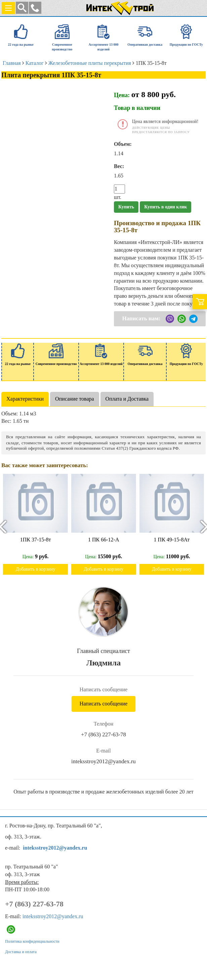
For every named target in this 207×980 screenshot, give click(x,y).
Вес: (119, 166)
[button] (35, 8)
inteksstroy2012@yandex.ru (103, 761)
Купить (126, 207)
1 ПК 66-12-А (103, 540)
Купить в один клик (165, 207)
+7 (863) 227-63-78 (103, 734)
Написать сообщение (104, 704)
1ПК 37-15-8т (36, 540)
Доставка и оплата (21, 952)
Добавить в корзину (36, 569)
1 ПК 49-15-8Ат (172, 540)
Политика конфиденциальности (32, 941)
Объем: (123, 144)
